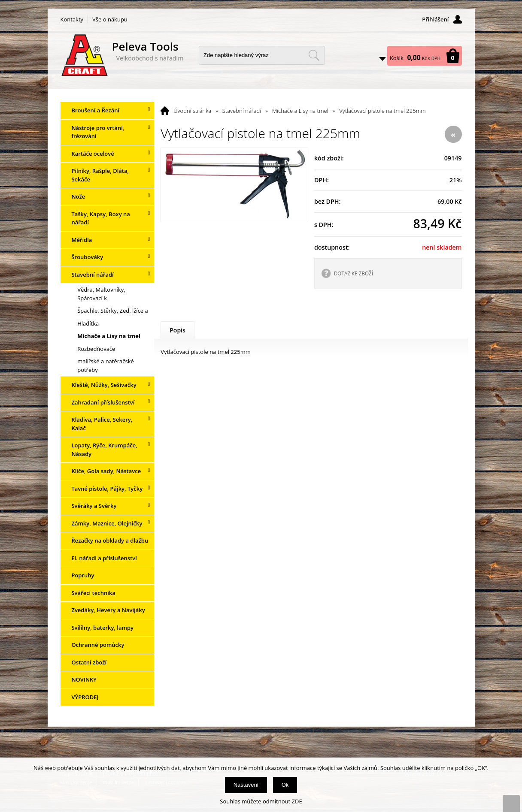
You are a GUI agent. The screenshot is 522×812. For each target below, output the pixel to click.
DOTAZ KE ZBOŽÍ (354, 273)
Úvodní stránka (192, 111)
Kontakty (72, 19)
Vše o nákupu (110, 19)
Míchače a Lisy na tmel (300, 111)
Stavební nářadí (242, 111)
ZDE (297, 801)
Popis (178, 330)
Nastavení (246, 785)
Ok (285, 785)
